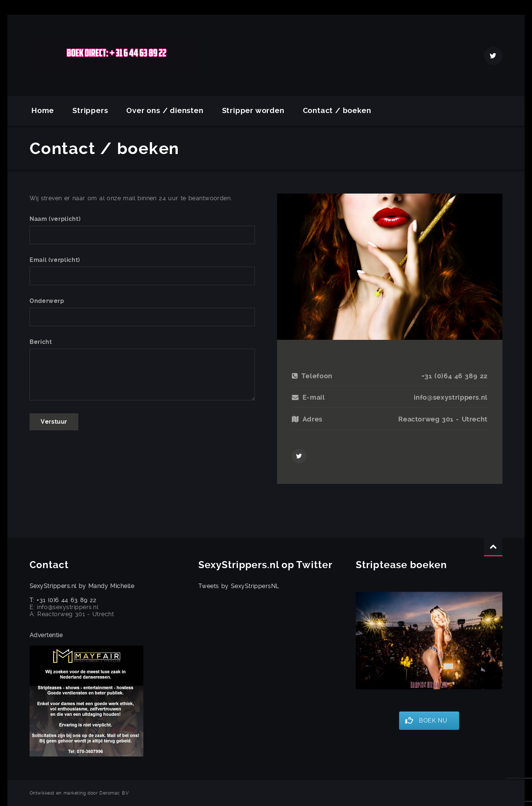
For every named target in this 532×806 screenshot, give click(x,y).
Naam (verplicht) (55, 219)
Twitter (493, 56)
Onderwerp (47, 301)
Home (43, 111)
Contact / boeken (337, 111)
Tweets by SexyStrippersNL (239, 586)
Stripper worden (253, 111)
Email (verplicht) (55, 260)
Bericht (41, 342)
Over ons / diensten (165, 111)
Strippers (90, 111)
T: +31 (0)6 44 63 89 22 (63, 600)
